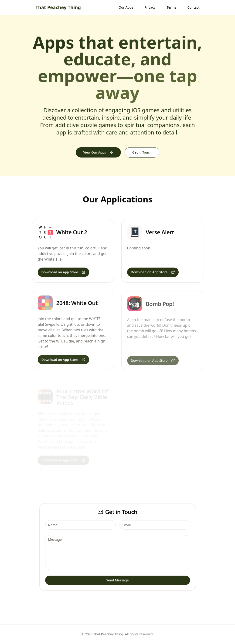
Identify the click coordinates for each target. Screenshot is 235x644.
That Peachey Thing (58, 7)
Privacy (150, 7)
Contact (194, 7)
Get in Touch (142, 152)
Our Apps (126, 7)
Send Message (117, 580)
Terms (172, 7)
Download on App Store (64, 272)
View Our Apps (98, 152)
